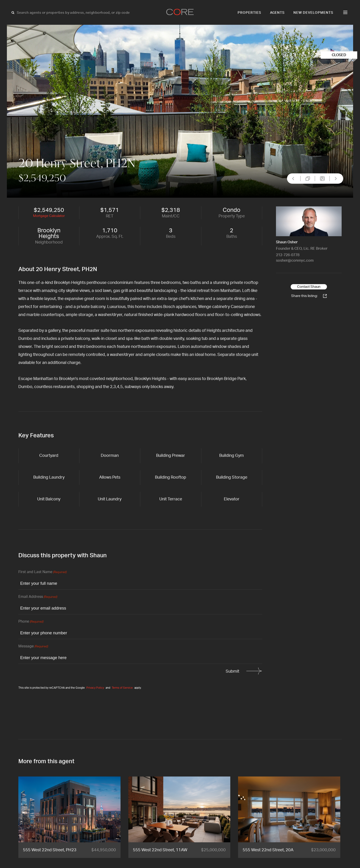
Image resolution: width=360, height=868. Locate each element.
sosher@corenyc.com (295, 261)
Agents (277, 13)
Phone (31, 622)
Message (33, 647)
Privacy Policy (95, 688)
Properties (249, 13)
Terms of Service (122, 688)
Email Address (38, 597)
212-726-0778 (288, 255)
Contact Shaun (309, 287)
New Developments (313, 13)
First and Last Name (42, 572)
